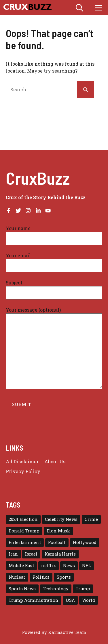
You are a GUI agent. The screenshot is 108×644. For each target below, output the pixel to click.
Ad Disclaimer (22, 461)
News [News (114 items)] (69, 566)
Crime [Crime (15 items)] (91, 519)
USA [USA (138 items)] (70, 600)
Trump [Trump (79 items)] (83, 589)
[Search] (86, 90)
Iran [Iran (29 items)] (13, 554)
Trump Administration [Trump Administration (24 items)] (34, 600)
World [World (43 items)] (89, 600)
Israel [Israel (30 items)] (31, 554)
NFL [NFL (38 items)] (87, 566)
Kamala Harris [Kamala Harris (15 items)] (60, 554)
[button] (79, 8)
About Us (55, 461)
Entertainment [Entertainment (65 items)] (25, 542)
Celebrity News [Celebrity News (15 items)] (61, 519)
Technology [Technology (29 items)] (56, 589)
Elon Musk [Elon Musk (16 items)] (58, 531)
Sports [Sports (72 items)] (64, 577)
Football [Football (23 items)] (57, 542)
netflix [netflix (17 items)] (49, 566)
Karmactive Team (67, 632)
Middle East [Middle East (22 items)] (21, 566)
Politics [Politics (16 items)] (41, 577)
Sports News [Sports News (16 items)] (22, 589)
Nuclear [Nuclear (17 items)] (17, 577)
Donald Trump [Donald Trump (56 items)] (24, 531)
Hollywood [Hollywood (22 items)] (85, 542)
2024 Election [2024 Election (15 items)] (23, 519)
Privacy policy (23, 471)
